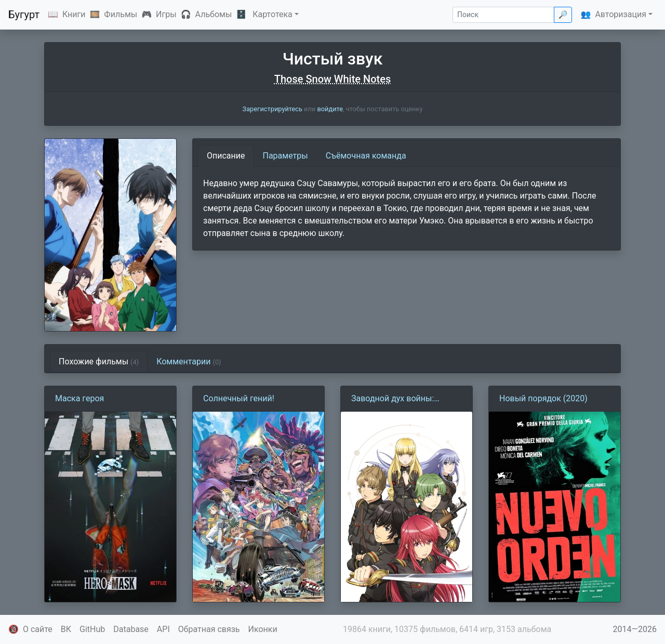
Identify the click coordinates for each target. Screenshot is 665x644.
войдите (330, 109)
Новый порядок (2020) (543, 398)
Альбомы (214, 14)
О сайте (38, 629)
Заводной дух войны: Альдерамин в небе (393, 399)
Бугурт (24, 15)
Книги (74, 14)
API (163, 629)
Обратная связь (209, 629)
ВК (66, 629)
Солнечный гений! (239, 398)
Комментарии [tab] (189, 362)
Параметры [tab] (285, 156)
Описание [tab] (226, 156)
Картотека (272, 14)
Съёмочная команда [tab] (366, 156)
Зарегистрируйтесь (272, 109)
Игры (166, 14)
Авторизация (621, 14)
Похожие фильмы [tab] (99, 362)
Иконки (263, 629)
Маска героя (79, 398)
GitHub (92, 629)
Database (131, 629)
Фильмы (121, 14)
